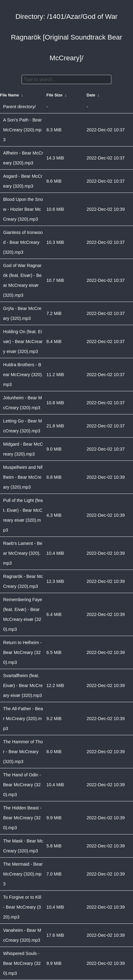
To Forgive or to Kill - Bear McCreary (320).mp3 (22, 907)
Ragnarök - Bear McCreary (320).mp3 (23, 581)
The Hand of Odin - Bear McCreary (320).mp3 (22, 785)
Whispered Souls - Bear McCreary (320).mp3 (22, 963)
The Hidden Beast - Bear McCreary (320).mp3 (22, 818)
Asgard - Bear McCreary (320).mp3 (23, 181)
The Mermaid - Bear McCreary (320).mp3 (23, 874)
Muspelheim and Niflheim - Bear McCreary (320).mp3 (23, 477)
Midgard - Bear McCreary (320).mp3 (23, 449)
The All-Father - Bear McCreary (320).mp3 (23, 719)
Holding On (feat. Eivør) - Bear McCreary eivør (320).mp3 (23, 342)
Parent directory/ (19, 107)
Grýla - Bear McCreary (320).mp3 (22, 313)
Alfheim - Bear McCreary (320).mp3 (23, 158)
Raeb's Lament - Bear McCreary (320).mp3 (23, 553)
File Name (9, 95)
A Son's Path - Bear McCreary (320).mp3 (22, 130)
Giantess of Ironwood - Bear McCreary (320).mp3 (23, 242)
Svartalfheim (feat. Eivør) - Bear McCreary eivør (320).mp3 (23, 685)
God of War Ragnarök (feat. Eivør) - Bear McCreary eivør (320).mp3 (22, 280)
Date (91, 95)
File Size (54, 95)
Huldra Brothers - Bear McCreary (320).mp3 (23, 375)
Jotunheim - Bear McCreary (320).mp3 (23, 403)
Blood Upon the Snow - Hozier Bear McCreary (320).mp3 (23, 209)
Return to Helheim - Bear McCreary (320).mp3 (22, 652)
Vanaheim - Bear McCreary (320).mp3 (22, 935)
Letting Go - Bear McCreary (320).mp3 (23, 426)
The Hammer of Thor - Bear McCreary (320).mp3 (23, 752)
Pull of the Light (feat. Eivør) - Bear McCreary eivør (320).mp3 (23, 515)
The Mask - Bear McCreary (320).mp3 (23, 846)
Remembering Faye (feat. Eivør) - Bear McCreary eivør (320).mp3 (23, 614)
